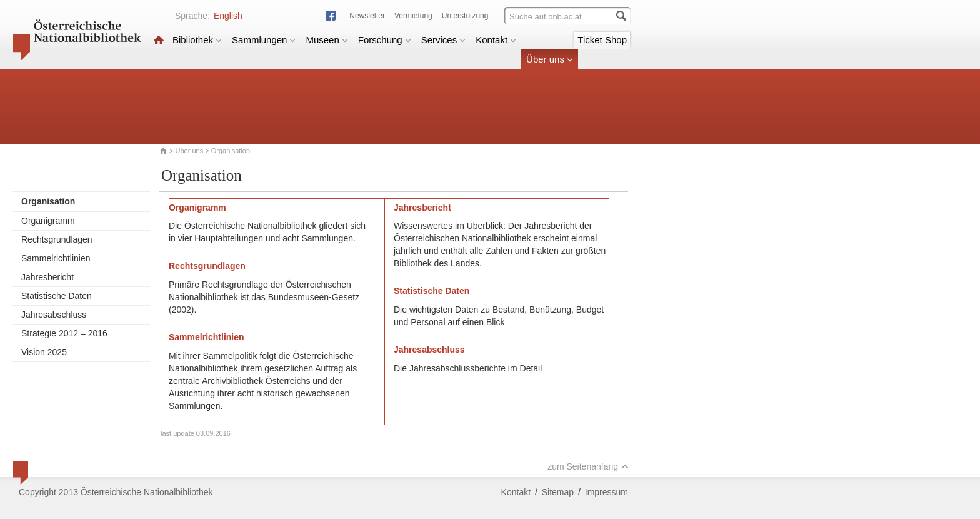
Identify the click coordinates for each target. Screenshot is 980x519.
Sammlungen (264, 40)
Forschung (385, 40)
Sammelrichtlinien (56, 258)
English (228, 16)
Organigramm (48, 221)
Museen (327, 40)
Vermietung (413, 16)
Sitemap (558, 492)
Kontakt (496, 40)
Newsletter (367, 16)
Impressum (607, 492)
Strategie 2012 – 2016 (64, 333)
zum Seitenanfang (588, 466)
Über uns (550, 59)
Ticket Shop (602, 40)
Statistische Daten (57, 296)
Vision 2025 (44, 352)
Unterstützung (465, 16)
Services (444, 40)
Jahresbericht (47, 277)
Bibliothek (197, 40)
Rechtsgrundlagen (57, 239)
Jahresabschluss (54, 315)
